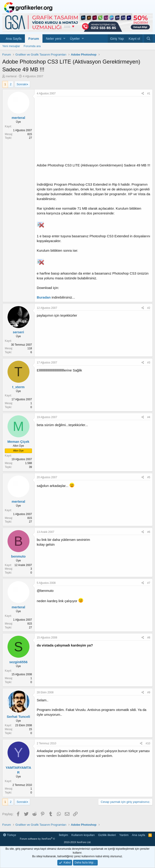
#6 (149, 532)
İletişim (63, 835)
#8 (149, 638)
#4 (149, 417)
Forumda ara (32, 46)
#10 (148, 743)
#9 (149, 692)
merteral (11, 76)
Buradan (44, 297)
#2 (149, 308)
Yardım (124, 835)
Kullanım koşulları (83, 835)
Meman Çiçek (18, 442)
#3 (149, 363)
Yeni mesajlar (11, 46)
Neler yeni (54, 39)
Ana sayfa (139, 835)
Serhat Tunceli (18, 717)
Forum (34, 39)
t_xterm (18, 387)
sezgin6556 (18, 662)
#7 (149, 583)
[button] (64, 39)
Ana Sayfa (14, 39)
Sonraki (22, 84)
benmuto (18, 556)
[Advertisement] (93, 131)
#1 (149, 93)
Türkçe (10, 835)
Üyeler (75, 39)
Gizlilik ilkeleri (107, 835)
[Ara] (148, 39)
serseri (18, 332)
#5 (149, 477)
